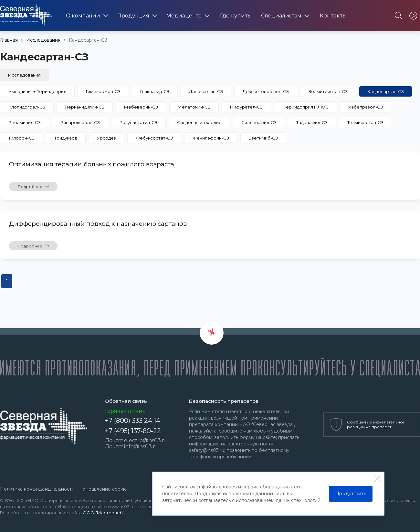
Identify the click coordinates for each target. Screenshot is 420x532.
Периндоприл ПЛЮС (305, 107)
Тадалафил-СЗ (312, 122)
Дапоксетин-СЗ (206, 91)
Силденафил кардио (199, 122)
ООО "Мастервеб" (104, 513)
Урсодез (106, 138)
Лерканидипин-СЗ (85, 107)
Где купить (235, 16)
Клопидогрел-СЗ (27, 107)
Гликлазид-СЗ (155, 91)
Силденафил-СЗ (259, 122)
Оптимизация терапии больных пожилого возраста (92, 164)
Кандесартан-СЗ (386, 91)
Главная (9, 40)
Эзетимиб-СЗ (263, 138)
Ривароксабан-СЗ (80, 122)
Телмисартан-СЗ (365, 122)
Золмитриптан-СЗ (328, 91)
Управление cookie (105, 489)
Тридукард (66, 138)
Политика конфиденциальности (37, 489)
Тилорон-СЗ (21, 138)
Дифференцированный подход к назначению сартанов (98, 224)
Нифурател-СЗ (246, 107)
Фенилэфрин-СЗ (211, 138)
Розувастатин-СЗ (138, 122)
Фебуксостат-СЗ (154, 138)
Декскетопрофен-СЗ (266, 91)
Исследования (43, 40)
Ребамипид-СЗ (25, 122)
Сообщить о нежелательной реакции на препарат (376, 424)
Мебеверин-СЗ (141, 107)
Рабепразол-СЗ (366, 107)
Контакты (333, 16)
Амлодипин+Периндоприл (37, 91)
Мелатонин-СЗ (194, 107)
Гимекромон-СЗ (103, 91)
